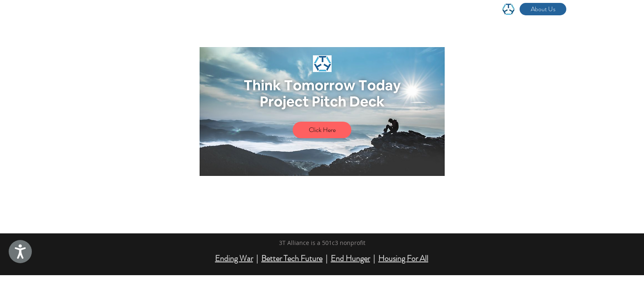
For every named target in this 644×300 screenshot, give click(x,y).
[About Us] (543, 9)
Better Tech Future (292, 258)
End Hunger (350, 258)
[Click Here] (322, 130)
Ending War (234, 258)
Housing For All (403, 258)
